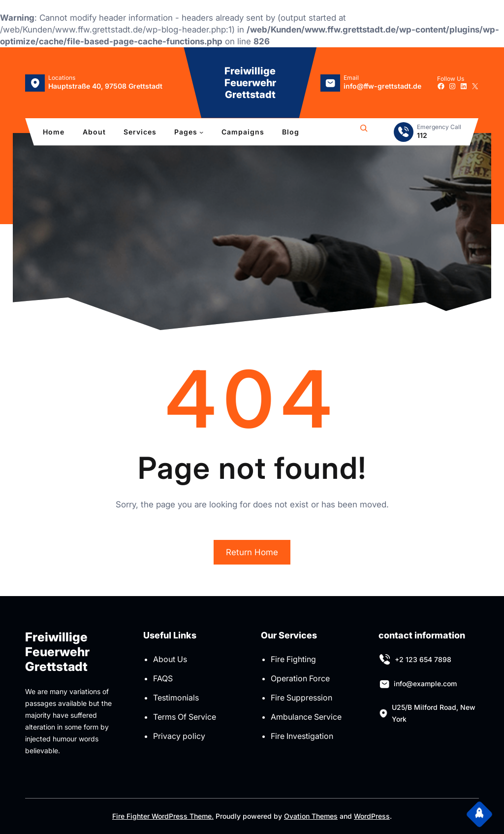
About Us (170, 659)
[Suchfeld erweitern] (364, 132)
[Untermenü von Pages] (201, 132)
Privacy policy (179, 736)
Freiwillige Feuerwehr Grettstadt (250, 83)
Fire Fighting (293, 659)
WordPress (372, 816)
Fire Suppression (301, 698)
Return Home (252, 552)
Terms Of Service (185, 717)
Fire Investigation (302, 736)
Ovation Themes (311, 816)
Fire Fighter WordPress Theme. (163, 816)
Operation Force (300, 678)
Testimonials (176, 698)
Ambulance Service (306, 717)
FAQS (163, 678)
